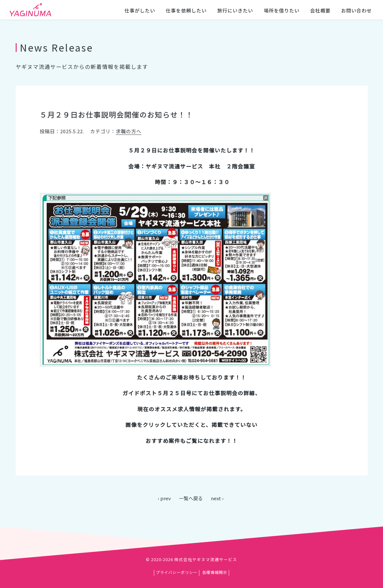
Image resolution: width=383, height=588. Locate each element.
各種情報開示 (215, 572)
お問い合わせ (356, 10)
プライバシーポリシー (177, 572)
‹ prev (164, 498)
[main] (191, 265)
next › (217, 498)
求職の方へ (129, 131)
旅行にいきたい (235, 10)
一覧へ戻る (191, 498)
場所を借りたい (282, 10)
